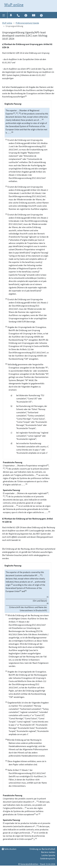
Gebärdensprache (48, 858)
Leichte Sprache (48, 855)
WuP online (14, 5)
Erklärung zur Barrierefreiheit (42, 849)
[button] (4, 15)
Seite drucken (9, 849)
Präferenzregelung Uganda (27, 23)
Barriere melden (48, 852)
